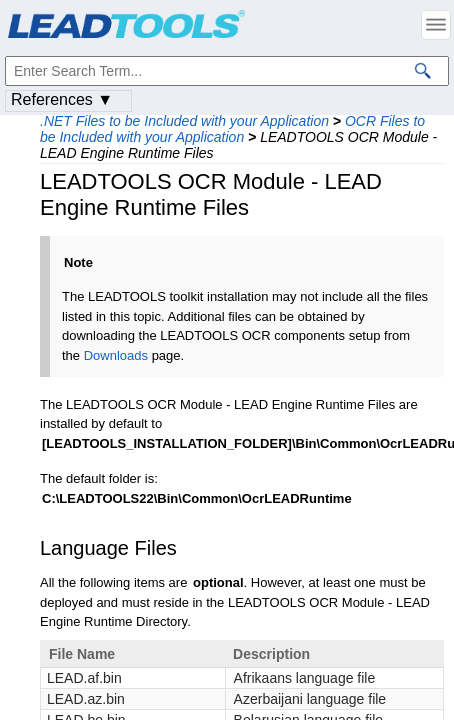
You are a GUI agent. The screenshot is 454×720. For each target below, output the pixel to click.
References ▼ (62, 99)
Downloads (116, 355)
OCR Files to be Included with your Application (232, 129)
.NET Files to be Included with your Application (184, 121)
